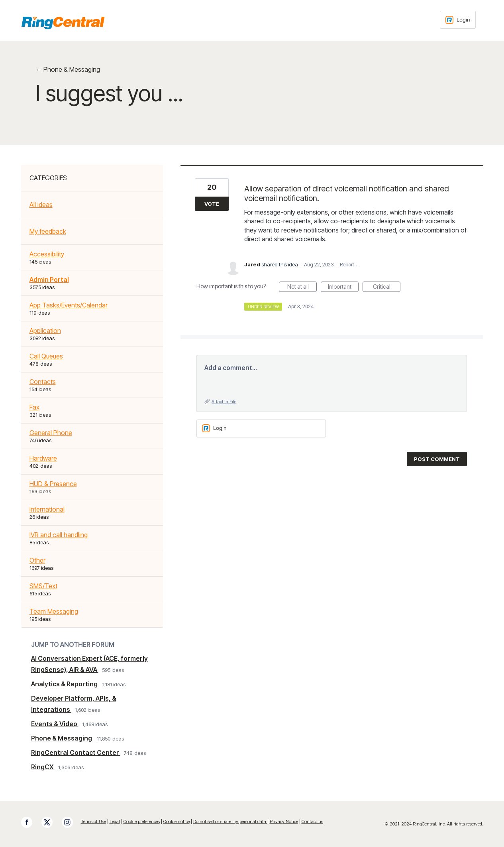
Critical (387, 288)
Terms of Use (93, 821)
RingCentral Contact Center (76, 752)
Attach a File (224, 402)
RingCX (43, 767)
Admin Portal (49, 280)
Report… (349, 264)
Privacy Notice (284, 821)
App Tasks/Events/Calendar (69, 305)
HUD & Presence (53, 484)
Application (45, 331)
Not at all (302, 288)
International (47, 509)
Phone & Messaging (62, 738)
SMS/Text (43, 586)
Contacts (43, 382)
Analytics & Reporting (65, 684)
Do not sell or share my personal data (230, 821)
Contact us (312, 821)
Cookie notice (176, 821)
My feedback (48, 231)
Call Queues (46, 356)
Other (37, 560)
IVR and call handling (59, 535)
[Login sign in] (458, 20)
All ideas (41, 205)
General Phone (51, 433)
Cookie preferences (142, 821)
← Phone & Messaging (68, 69)
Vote (212, 204)
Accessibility (47, 254)
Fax (34, 407)
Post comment (437, 459)
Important (343, 288)
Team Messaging (54, 611)
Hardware (43, 458)
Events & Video (55, 724)
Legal (115, 821)
